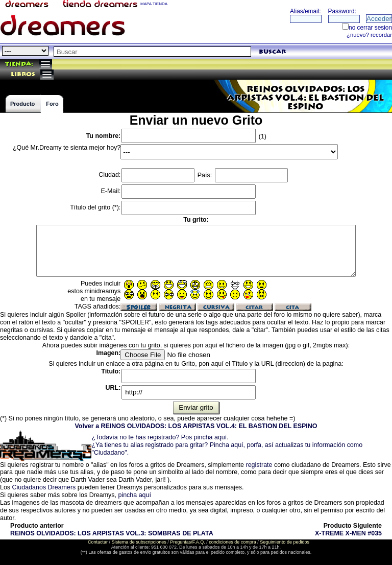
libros (23, 74)
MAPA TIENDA (154, 4)
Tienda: (19, 64)
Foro (52, 104)
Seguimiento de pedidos (285, 542)
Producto (22, 104)
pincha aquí (134, 495)
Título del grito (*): (95, 207)
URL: (113, 388)
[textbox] (152, 52)
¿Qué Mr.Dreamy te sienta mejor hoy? (67, 148)
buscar (272, 52)
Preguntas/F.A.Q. (188, 542)
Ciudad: (109, 175)
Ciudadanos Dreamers (44, 487)
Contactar (98, 542)
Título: (111, 371)
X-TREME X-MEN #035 (348, 533)
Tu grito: (196, 220)
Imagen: (108, 353)
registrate (259, 465)
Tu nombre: (104, 136)
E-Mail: (111, 191)
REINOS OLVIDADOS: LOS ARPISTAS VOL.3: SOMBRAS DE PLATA (112, 533)
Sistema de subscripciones (139, 542)
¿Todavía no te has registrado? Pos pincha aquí (159, 437)
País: (243, 175)
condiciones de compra (232, 542)
